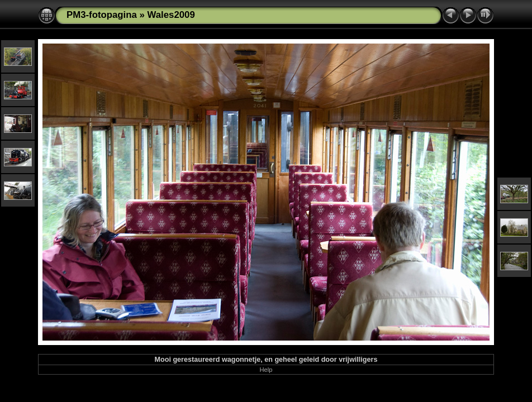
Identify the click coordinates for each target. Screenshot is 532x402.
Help (266, 370)
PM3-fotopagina (102, 15)
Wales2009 (171, 15)
